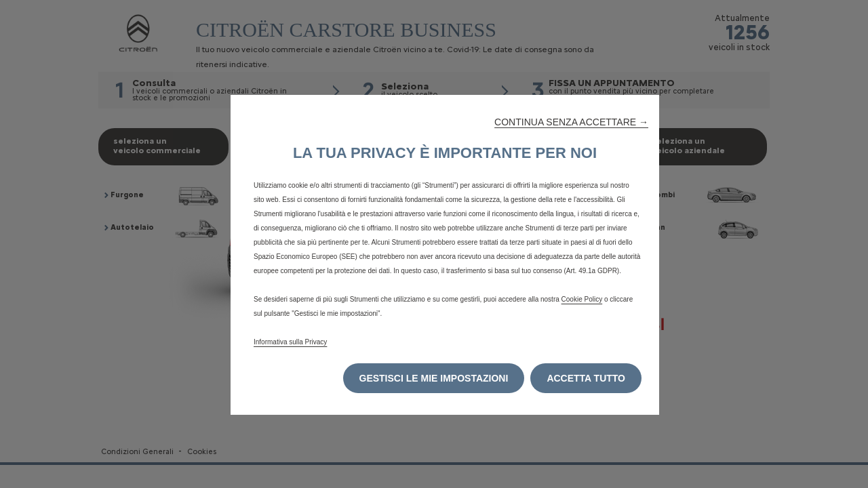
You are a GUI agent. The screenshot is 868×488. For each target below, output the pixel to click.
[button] (571, 122)
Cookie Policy (582, 299)
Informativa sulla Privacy (290, 342)
